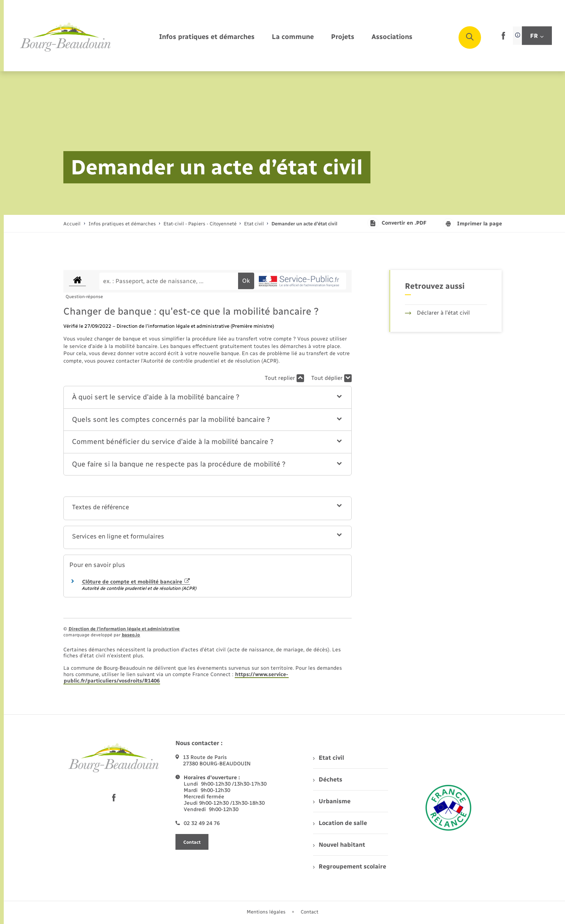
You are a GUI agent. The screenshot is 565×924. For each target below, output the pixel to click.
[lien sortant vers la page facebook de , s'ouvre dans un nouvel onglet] (503, 38)
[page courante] (304, 224)
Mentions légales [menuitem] (266, 912)
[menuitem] (207, 37)
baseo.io (131, 635)
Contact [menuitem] (309, 912)
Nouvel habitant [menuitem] (339, 845)
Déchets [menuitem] (328, 779)
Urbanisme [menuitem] (332, 801)
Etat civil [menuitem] (329, 758)
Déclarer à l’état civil (437, 313)
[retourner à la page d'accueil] (66, 37)
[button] (208, 397)
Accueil (72, 224)
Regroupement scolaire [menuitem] (350, 866)
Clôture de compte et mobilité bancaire (136, 582)
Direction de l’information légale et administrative (124, 629)
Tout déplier (331, 378)
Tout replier (284, 378)
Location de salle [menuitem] (340, 823)
